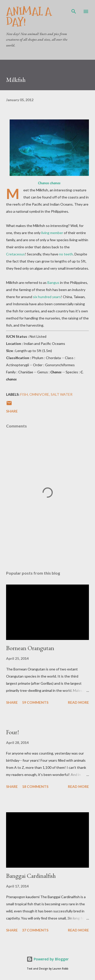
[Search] (74, 9)
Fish (24, 394)
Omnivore (39, 394)
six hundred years (47, 297)
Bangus (53, 282)
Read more (78, 702)
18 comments (35, 786)
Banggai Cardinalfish (31, 876)
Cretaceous (15, 254)
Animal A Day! (29, 17)
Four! (13, 732)
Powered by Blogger (48, 959)
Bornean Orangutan (30, 648)
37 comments (35, 930)
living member (52, 233)
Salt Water (62, 394)
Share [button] (12, 411)
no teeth (66, 254)
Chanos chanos (49, 183)
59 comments (35, 702)
